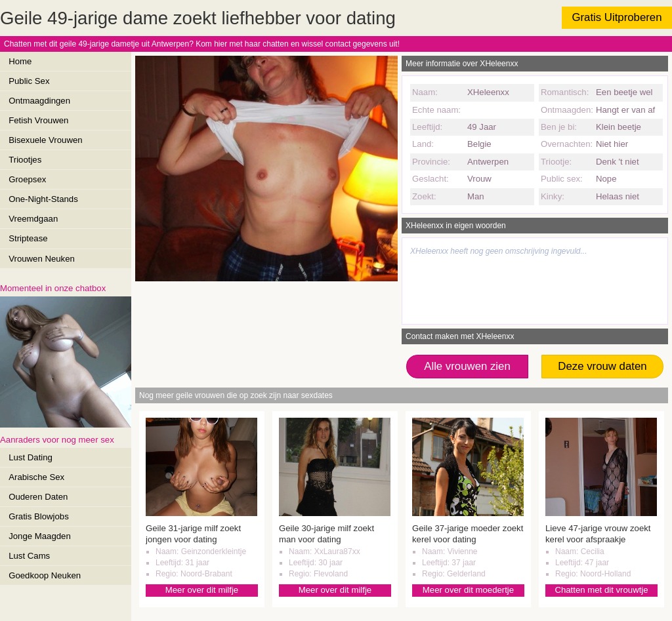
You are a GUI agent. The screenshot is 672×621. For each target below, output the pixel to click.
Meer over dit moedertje (468, 590)
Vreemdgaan (33, 219)
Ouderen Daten (38, 497)
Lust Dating (31, 457)
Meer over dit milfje (202, 590)
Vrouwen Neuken (42, 259)
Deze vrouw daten (602, 366)
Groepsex (27, 179)
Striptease (28, 238)
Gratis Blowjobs (39, 516)
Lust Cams (29, 556)
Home (20, 61)
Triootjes (25, 160)
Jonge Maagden (40, 536)
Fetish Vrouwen (38, 120)
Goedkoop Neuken (45, 575)
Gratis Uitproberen (617, 17)
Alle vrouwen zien (467, 366)
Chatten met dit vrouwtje (601, 590)
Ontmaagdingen (39, 101)
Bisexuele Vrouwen (45, 140)
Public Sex (29, 81)
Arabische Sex (36, 477)
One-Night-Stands (43, 199)
